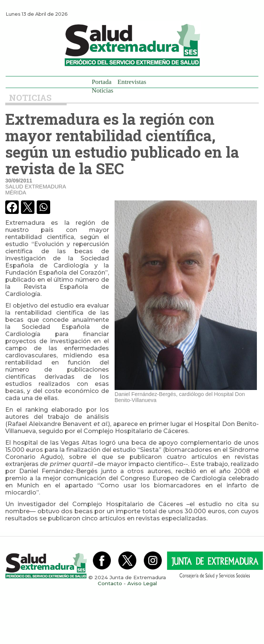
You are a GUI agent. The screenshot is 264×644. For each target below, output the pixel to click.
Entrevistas (132, 82)
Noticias (103, 90)
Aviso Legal (142, 583)
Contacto (110, 583)
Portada (102, 82)
